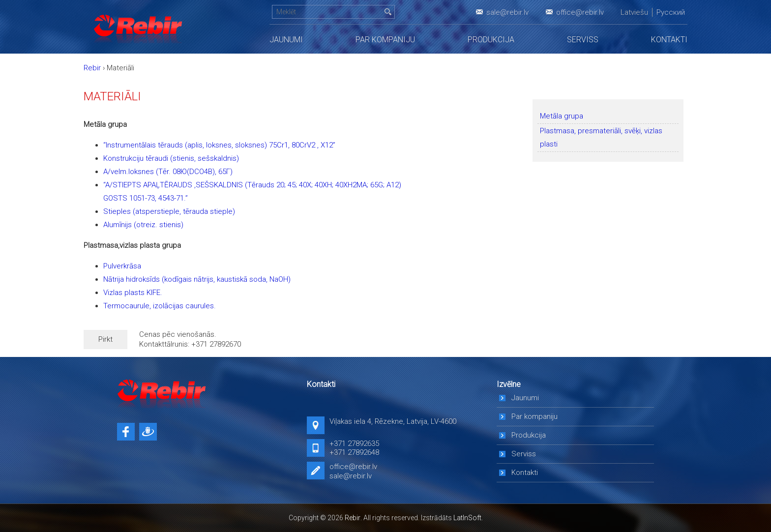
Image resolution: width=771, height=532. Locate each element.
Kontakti (669, 40)
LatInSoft (467, 518)
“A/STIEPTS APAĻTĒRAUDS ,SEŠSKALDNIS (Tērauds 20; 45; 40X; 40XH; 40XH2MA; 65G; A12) (252, 185)
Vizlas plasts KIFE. (133, 293)
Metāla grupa (562, 116)
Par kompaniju (385, 40)
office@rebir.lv (580, 12)
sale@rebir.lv (507, 12)
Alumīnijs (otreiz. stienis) (143, 225)
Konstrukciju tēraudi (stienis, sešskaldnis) (171, 158)
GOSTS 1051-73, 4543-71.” (146, 198)
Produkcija (491, 40)
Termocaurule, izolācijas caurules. (160, 306)
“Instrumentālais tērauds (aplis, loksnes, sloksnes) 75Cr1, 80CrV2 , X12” (219, 145)
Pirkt (105, 339)
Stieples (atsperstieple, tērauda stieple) (169, 211)
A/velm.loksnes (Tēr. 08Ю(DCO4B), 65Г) (168, 172)
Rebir (353, 518)
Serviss (583, 40)
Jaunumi (286, 40)
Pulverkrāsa (122, 266)
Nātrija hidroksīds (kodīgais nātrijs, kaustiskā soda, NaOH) (197, 279)
